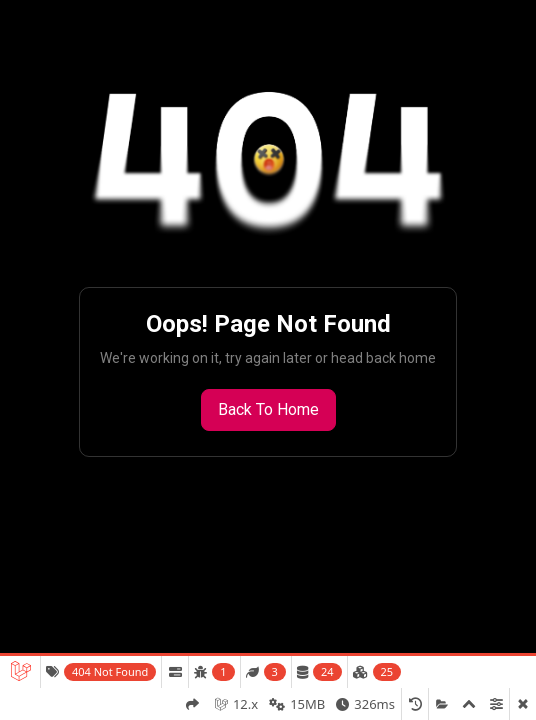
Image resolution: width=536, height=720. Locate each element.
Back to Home (268, 409)
